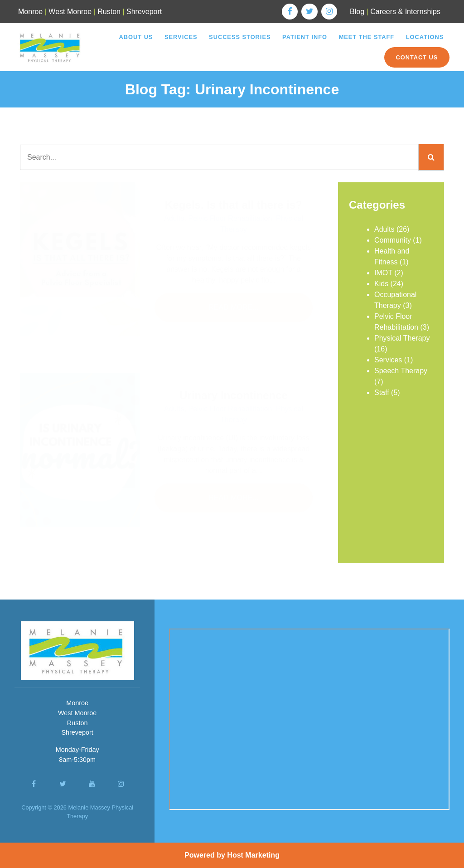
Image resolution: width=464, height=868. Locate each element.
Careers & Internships (405, 12)
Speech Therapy (401, 371)
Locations (425, 37)
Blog (357, 12)
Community (393, 240)
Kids (381, 284)
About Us (136, 37)
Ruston (109, 12)
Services (181, 37)
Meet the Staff (367, 37)
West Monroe (70, 12)
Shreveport (144, 12)
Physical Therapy (402, 338)
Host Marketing (253, 855)
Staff (382, 393)
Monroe (30, 12)
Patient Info (305, 37)
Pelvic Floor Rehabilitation (230, 218)
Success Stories (240, 37)
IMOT (383, 273)
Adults (174, 218)
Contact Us (417, 57)
